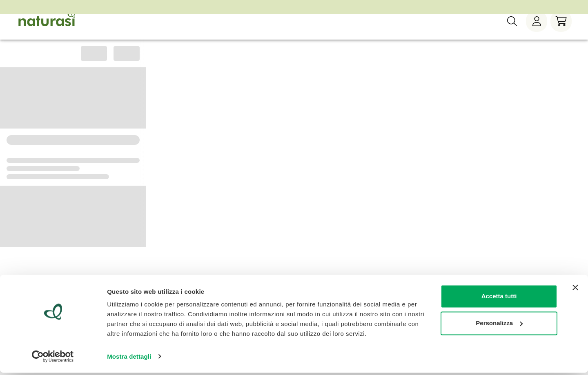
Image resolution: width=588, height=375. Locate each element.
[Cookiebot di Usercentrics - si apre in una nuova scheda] (53, 359)
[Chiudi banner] (575, 290)
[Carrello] (561, 32)
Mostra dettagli (129, 359)
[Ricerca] (512, 32)
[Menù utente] (537, 32)
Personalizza (499, 325)
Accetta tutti (499, 299)
